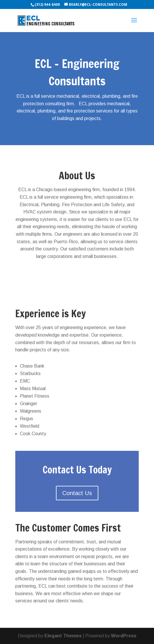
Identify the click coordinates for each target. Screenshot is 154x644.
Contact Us (77, 493)
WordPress (124, 636)
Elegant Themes (63, 636)
